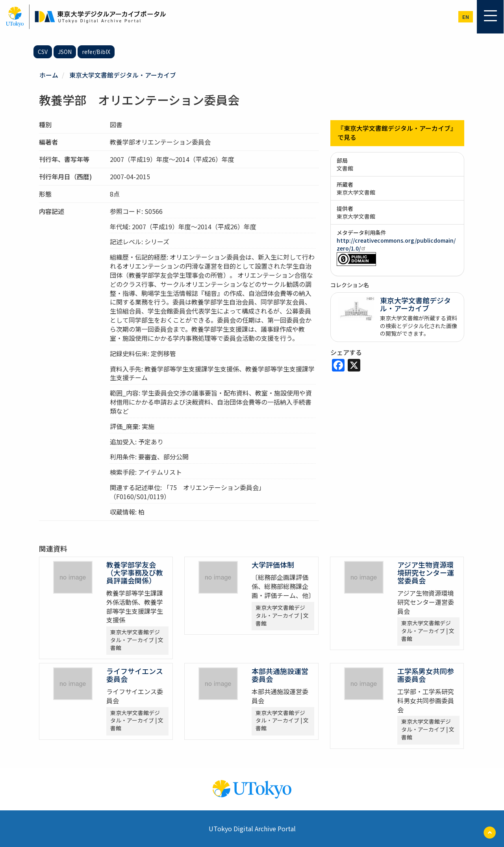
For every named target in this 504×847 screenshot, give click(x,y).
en (466, 17)
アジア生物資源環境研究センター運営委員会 (426, 572)
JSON (65, 52)
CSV (43, 52)
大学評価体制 (273, 565)
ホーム (49, 75)
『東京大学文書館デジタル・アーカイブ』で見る (397, 133)
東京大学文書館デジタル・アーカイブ (123, 75)
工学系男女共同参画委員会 (426, 675)
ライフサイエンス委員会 (135, 675)
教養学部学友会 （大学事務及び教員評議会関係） (135, 572)
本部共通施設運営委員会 (280, 675)
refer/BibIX (96, 52)
